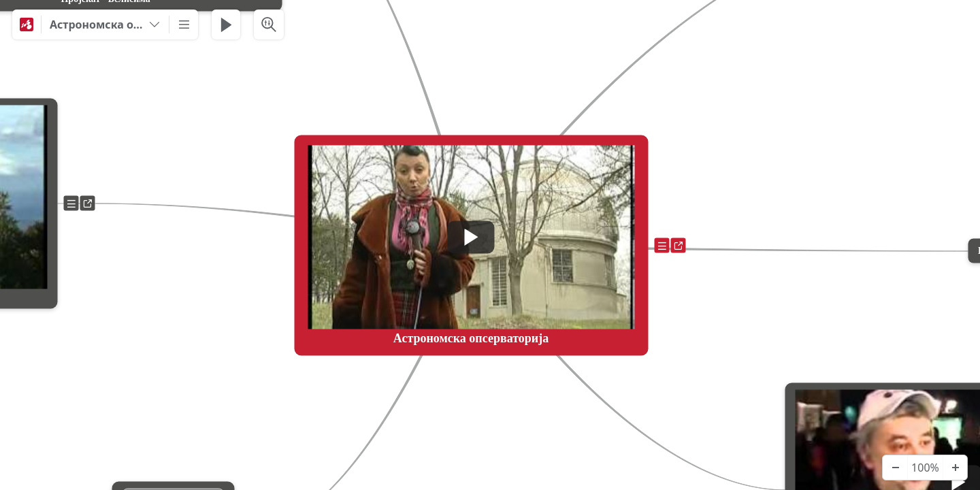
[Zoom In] (955, 468)
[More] (184, 24)
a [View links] (681, 248)
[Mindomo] (27, 24)
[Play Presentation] (226, 24)
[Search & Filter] (269, 24)
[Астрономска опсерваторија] (105, 24)
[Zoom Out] (895, 468)
